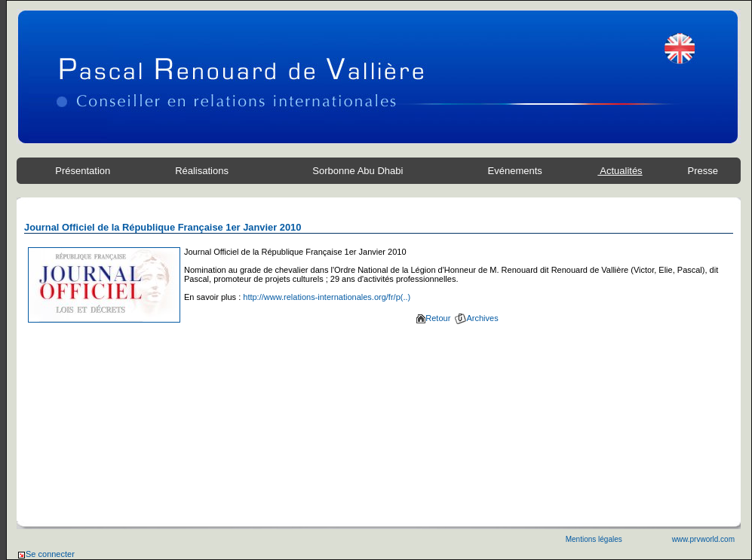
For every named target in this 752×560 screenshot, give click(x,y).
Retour (433, 318)
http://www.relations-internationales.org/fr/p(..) (327, 297)
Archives (476, 318)
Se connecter (46, 554)
